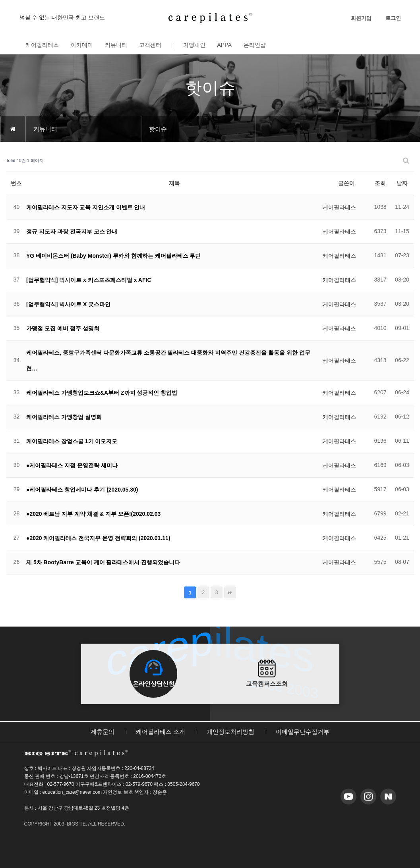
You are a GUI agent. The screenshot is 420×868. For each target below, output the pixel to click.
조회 (380, 183)
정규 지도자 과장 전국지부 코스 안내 (72, 231)
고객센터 (150, 45)
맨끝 (230, 592)
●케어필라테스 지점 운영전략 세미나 (72, 465)
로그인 (393, 18)
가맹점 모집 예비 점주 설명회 (63, 328)
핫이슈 (158, 129)
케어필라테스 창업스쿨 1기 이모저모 (72, 441)
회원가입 (361, 18)
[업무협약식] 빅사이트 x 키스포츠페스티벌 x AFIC (89, 280)
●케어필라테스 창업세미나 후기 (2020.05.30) (82, 490)
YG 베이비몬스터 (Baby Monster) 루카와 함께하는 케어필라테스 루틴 (113, 256)
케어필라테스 (42, 45)
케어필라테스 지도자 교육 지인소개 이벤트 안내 (86, 207)
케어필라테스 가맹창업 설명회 (64, 417)
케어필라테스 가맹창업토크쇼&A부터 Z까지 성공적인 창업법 (102, 393)
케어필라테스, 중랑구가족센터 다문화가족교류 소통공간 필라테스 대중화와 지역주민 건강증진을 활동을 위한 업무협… (168, 361)
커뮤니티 (116, 45)
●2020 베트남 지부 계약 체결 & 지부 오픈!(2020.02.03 (93, 514)
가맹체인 (194, 45)
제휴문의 (103, 732)
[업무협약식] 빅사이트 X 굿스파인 (68, 304)
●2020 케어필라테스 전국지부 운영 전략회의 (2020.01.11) (98, 538)
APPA (225, 45)
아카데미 (82, 45)
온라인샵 (255, 45)
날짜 (402, 183)
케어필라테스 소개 (161, 732)
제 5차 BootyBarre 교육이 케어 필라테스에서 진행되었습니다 (103, 562)
